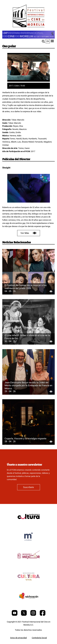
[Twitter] (24, 615)
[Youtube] (15, 615)
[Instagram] (33, 615)
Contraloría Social (39, 638)
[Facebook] (43, 615)
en (48, 41)
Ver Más (29, 233)
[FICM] (29, 16)
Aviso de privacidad (18, 638)
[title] (29, 524)
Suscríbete (28, 487)
